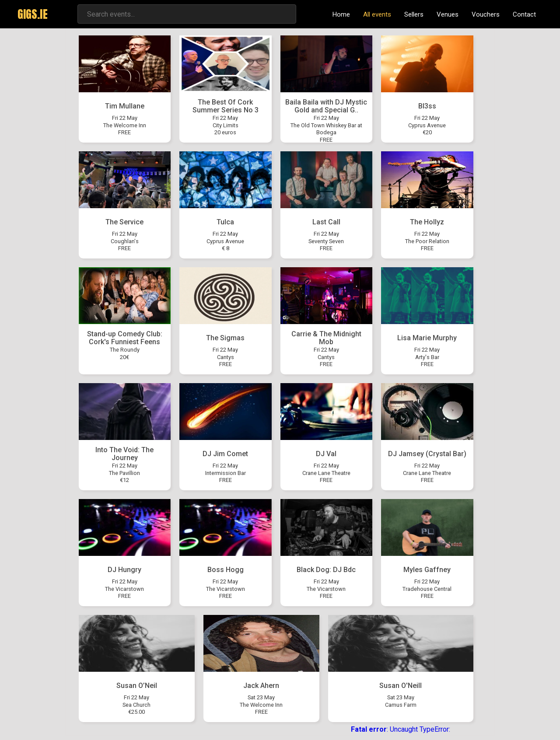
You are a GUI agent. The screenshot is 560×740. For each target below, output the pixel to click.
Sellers (414, 14)
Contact (524, 14)
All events (377, 14)
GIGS (33, 14)
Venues (448, 14)
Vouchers (486, 14)
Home (341, 14)
